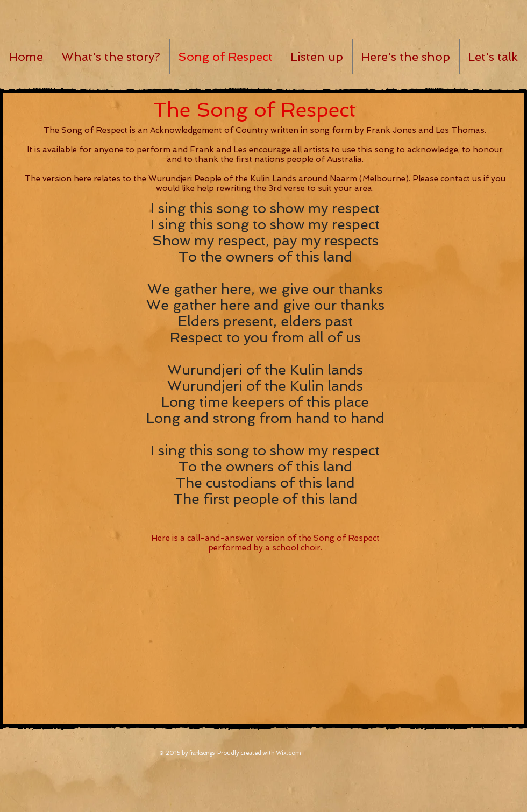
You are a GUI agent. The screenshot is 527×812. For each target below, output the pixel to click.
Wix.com (289, 753)
